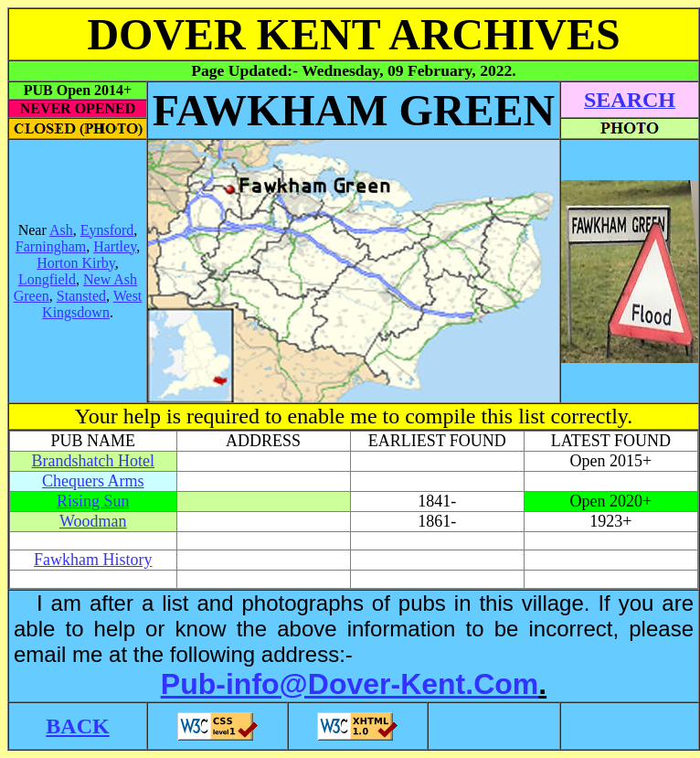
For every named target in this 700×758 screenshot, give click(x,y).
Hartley (115, 246)
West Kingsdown (92, 304)
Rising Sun (93, 501)
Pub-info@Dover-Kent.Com (350, 684)
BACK (77, 726)
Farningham (51, 246)
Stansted (81, 296)
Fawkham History (93, 560)
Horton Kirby (76, 263)
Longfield (47, 279)
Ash (61, 230)
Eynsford (107, 230)
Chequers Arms (93, 481)
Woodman (93, 521)
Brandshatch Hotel (93, 461)
